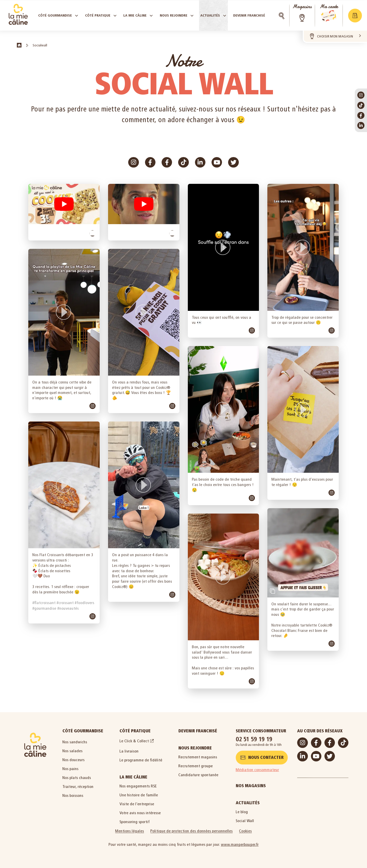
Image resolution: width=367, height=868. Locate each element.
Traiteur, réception (78, 787)
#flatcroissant (44, 603)
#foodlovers (84, 603)
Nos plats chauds (77, 778)
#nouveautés (68, 608)
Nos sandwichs (75, 742)
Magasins (302, 7)
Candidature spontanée (198, 775)
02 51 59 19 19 (254, 739)
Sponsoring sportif (135, 822)
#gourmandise (44, 608)
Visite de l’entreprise (137, 804)
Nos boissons (73, 795)
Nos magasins (251, 786)
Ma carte (329, 7)
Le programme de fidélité (141, 760)
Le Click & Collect (134, 741)
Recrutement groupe (196, 766)
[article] (64, 212)
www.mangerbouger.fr (240, 844)
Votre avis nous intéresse (140, 813)
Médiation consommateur (257, 770)
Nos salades (73, 751)
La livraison (129, 751)
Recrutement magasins (198, 757)
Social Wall (245, 821)
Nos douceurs (74, 760)
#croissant (65, 603)
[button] (64, 204)
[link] (93, 233)
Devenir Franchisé (198, 731)
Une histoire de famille (139, 795)
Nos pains (70, 769)
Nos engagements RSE (138, 786)
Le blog (242, 812)
